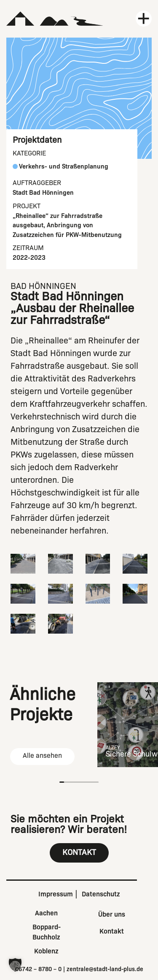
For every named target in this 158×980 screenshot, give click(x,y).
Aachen (46, 913)
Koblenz (46, 951)
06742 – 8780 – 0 (38, 969)
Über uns (112, 914)
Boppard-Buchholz (47, 932)
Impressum (56, 894)
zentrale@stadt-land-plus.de (105, 969)
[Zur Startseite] (55, 19)
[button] (15, 965)
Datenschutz (101, 894)
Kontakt (112, 931)
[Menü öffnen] (144, 19)
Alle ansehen (42, 755)
